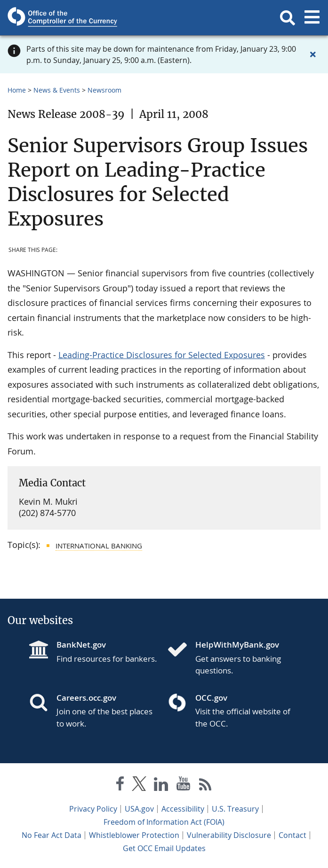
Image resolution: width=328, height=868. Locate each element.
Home (17, 90)
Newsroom (104, 90)
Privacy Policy (93, 809)
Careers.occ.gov (86, 698)
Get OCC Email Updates (164, 848)
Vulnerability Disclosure (229, 835)
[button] (288, 18)
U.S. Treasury (235, 809)
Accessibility (183, 809)
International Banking (99, 546)
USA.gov (139, 809)
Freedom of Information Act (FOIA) (164, 822)
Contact (292, 835)
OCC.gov (211, 698)
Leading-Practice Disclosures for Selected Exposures (162, 355)
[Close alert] (313, 55)
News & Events (57, 90)
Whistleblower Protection (134, 835)
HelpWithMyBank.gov (237, 645)
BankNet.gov (81, 645)
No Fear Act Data (52, 835)
